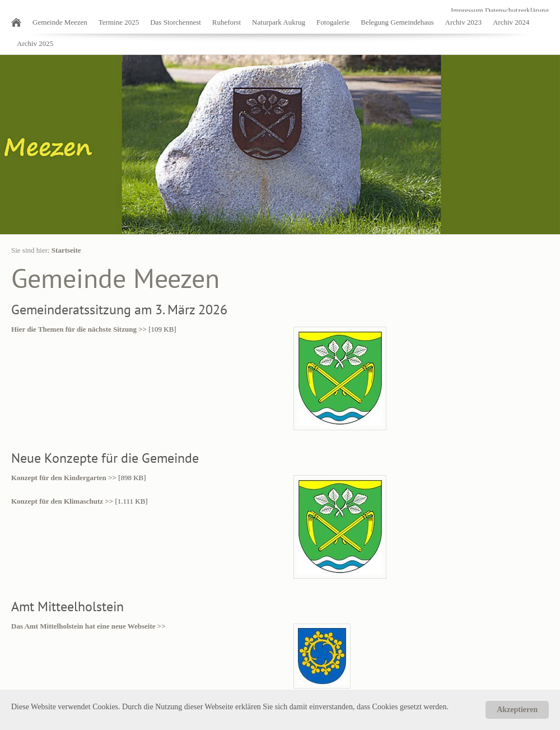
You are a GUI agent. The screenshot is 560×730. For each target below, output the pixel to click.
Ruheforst (227, 22)
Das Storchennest (176, 22)
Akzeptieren (517, 710)
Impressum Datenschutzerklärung (500, 10)
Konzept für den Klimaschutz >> (62, 501)
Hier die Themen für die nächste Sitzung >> (79, 329)
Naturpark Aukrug (279, 22)
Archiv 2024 (511, 22)
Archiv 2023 (463, 22)
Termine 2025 (119, 22)
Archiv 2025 (35, 43)
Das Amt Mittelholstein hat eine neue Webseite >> (88, 626)
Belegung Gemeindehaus (397, 22)
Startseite (66, 250)
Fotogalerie (333, 22)
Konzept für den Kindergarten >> (64, 478)
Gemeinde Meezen (60, 22)
